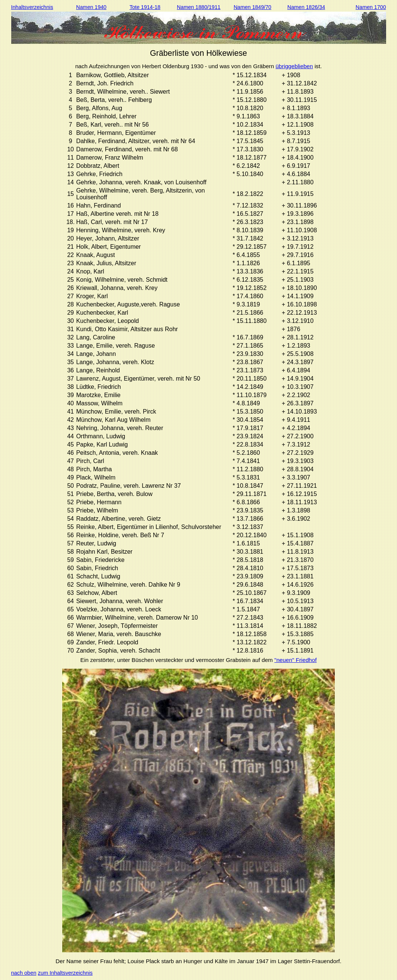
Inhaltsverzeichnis (32, 7)
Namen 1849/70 (252, 7)
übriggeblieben (294, 66)
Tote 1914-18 (145, 7)
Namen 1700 (371, 7)
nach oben (24, 973)
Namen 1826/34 (306, 7)
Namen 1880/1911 (199, 7)
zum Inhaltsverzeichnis (65, 973)
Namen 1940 (91, 7)
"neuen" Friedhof (296, 660)
